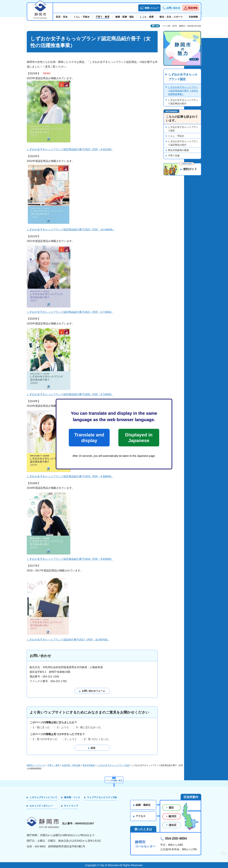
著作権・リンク (72, 797)
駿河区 (173, 816)
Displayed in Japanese (139, 438)
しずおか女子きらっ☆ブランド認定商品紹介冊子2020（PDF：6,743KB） (70, 394)
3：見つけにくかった (96, 739)
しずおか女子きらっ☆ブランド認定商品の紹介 (183, 102)
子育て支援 (174, 156)
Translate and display (89, 438)
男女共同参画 (89, 765)
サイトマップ (71, 806)
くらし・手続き (176, 136)
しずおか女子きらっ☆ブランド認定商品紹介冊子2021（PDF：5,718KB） (70, 312)
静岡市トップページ (36, 765)
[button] (149, 8)
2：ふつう (63, 727)
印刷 (157, 26)
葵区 (171, 808)
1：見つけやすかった (45, 739)
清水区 (173, 825)
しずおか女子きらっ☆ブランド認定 (183, 77)
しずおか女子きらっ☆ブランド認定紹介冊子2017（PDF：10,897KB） (68, 640)
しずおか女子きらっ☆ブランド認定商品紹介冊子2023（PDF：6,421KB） (70, 149)
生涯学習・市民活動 (71, 765)
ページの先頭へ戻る (114, 780)
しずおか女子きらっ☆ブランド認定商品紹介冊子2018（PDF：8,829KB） (70, 559)
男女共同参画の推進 (178, 150)
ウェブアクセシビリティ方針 (102, 797)
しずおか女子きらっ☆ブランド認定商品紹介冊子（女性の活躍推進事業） (183, 91)
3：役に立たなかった (89, 727)
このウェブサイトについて (43, 797)
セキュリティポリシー (41, 806)
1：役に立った (41, 727)
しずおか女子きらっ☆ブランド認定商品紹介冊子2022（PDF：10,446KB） (71, 230)
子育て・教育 (54, 765)
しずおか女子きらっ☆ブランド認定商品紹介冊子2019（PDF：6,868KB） (70, 476)
